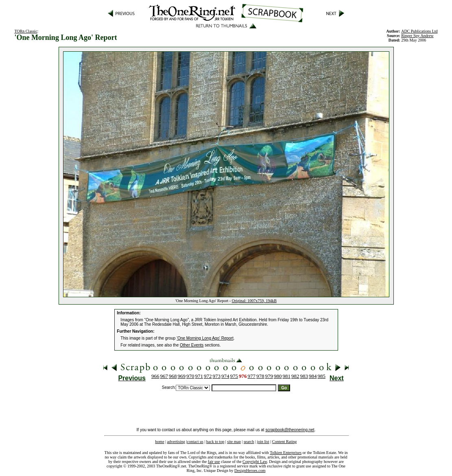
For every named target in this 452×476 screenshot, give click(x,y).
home (159, 442)
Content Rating (285, 442)
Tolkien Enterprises (286, 453)
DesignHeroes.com (250, 471)
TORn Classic (26, 31)
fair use (214, 462)
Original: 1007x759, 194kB (254, 301)
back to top (215, 442)
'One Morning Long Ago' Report (205, 338)
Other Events (192, 345)
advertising (176, 442)
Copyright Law (255, 462)
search (249, 442)
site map (234, 442)
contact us (195, 442)
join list (263, 442)
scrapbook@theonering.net (290, 430)
